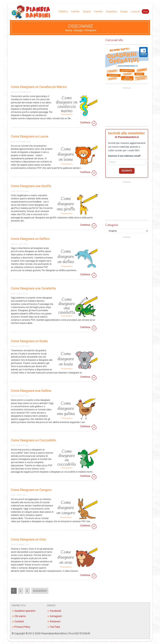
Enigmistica (112, 12)
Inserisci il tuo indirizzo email (124, 156)
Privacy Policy (22, 627)
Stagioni (87, 12)
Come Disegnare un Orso (29, 539)
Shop (145, 12)
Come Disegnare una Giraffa (31, 186)
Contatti (19, 622)
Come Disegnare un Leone (30, 136)
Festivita (76, 12)
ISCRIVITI (127, 171)
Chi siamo (20, 616)
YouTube (55, 627)
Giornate (99, 12)
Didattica (64, 12)
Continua (89, 124)
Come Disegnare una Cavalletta (33, 288)
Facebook (56, 611)
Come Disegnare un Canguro (31, 490)
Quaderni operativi (25, 611)
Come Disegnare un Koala (29, 341)
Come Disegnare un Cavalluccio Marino (39, 87)
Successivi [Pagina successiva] (40, 591)
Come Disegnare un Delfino (30, 239)
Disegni (125, 12)
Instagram (56, 616)
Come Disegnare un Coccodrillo (33, 440)
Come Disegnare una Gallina (31, 391)
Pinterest (55, 622)
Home (68, 30)
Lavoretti (135, 12)
